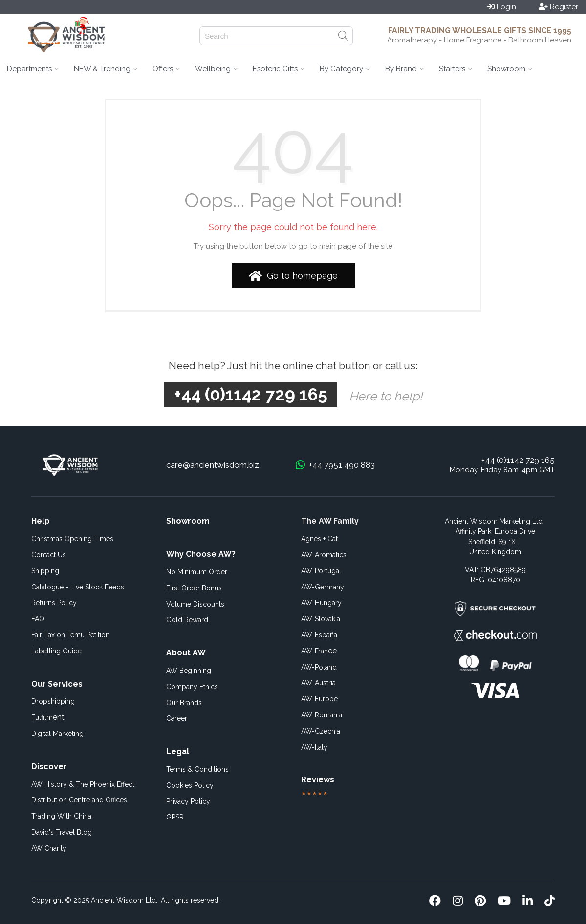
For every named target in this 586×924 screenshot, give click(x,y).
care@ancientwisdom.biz (213, 465)
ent (48, 717)
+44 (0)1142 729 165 (518, 460)
